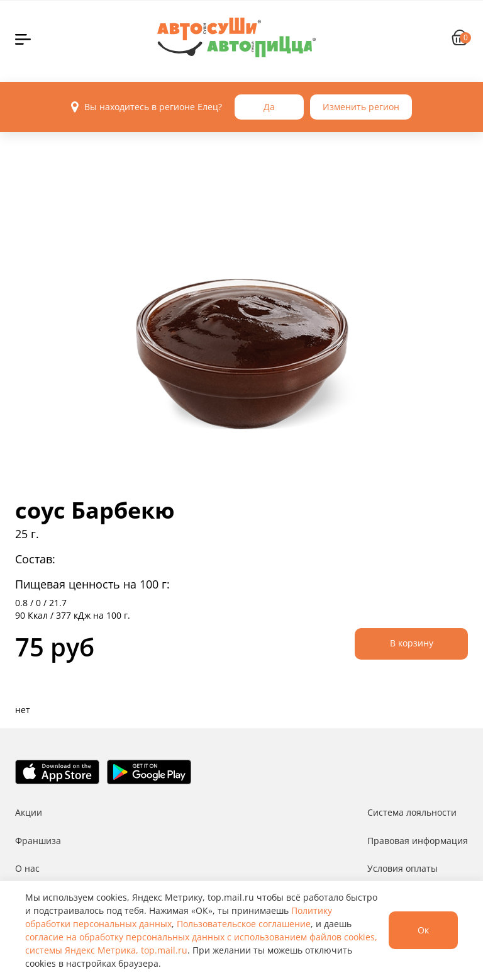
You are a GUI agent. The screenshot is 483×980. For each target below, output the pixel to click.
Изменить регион (361, 107)
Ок (423, 930)
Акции (29, 812)
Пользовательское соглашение (244, 924)
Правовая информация (418, 841)
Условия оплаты (402, 868)
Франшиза (38, 841)
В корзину (412, 643)
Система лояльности (412, 812)
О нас (27, 868)
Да (269, 107)
